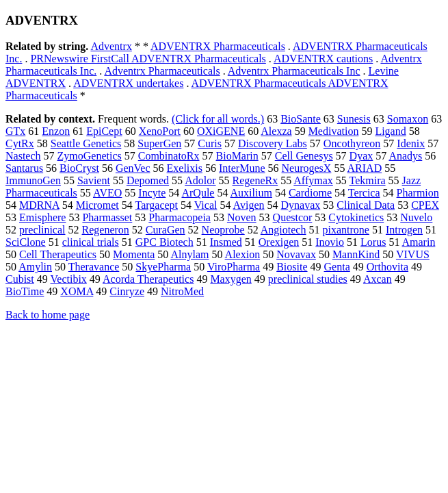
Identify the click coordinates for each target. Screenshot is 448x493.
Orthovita (387, 267)
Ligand (390, 131)
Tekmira (368, 180)
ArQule (198, 193)
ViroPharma (234, 267)
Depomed (148, 180)
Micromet (97, 205)
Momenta (134, 254)
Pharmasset (107, 217)
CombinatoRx (169, 156)
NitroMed (182, 291)
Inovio (330, 242)
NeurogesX (307, 168)
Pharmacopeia (180, 217)
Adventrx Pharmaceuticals (162, 71)
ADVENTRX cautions (323, 59)
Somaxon (408, 119)
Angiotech (284, 230)
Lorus (373, 242)
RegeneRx (255, 180)
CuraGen (166, 230)
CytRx (20, 143)
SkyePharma (163, 267)
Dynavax (301, 205)
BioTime (25, 291)
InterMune (242, 168)
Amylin (35, 267)
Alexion (243, 254)
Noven (242, 217)
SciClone (26, 242)
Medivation (334, 131)
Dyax (361, 156)
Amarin (419, 242)
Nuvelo (416, 217)
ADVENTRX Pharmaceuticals (218, 46)
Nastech (23, 156)
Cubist (20, 279)
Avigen (249, 205)
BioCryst (79, 168)
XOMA (77, 291)
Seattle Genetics (86, 143)
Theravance (94, 267)
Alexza (276, 131)
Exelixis (185, 168)
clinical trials (91, 242)
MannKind (356, 254)
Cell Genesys (304, 156)
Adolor (200, 180)
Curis (210, 143)
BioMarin (237, 156)
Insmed (226, 242)
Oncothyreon (352, 143)
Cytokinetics (356, 217)
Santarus (24, 168)
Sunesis (354, 119)
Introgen (404, 230)
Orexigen (279, 242)
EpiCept (104, 131)
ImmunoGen (33, 180)
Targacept (157, 205)
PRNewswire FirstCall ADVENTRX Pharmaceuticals (148, 59)
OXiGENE (221, 131)
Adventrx (111, 46)
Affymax (313, 180)
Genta (337, 267)
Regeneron (106, 230)
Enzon (56, 131)
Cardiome (310, 193)
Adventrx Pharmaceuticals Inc (294, 71)
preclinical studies (308, 279)
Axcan (378, 279)
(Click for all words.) (218, 119)
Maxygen (230, 279)
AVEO (107, 193)
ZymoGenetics (90, 156)
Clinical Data (366, 205)
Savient (94, 180)
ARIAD (365, 168)
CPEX (425, 205)
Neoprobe (223, 230)
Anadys (405, 156)
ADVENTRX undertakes (128, 83)
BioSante (301, 119)
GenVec (133, 168)
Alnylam (189, 254)
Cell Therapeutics (58, 254)
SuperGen (159, 143)
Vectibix (69, 279)
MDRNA (39, 205)
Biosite (292, 267)
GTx (15, 131)
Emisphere (42, 217)
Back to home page (48, 315)
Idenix (411, 143)
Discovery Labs (273, 143)
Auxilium (251, 193)
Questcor (293, 217)
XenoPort (160, 131)
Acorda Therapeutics (148, 279)
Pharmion (418, 193)
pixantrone (345, 230)
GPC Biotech (164, 242)
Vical (206, 205)
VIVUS (413, 254)
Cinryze (127, 291)
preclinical (42, 230)
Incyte (152, 193)
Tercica (364, 193)
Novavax (296, 254)
